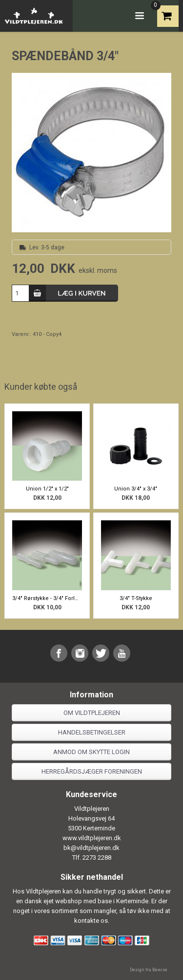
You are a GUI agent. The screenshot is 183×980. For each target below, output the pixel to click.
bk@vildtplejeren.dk (91, 848)
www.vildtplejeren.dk (92, 838)
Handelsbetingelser (92, 732)
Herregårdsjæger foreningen (92, 771)
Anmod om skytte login (91, 752)
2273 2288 (97, 857)
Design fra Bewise (149, 970)
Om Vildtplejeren (92, 713)
